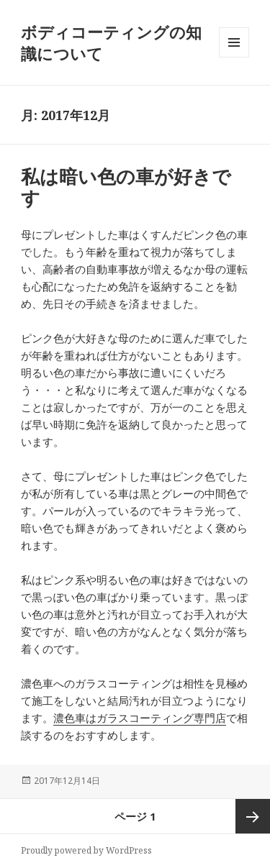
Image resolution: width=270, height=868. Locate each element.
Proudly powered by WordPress (86, 850)
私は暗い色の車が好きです (126, 187)
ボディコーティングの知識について (111, 42)
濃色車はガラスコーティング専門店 (140, 718)
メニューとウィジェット (234, 57)
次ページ (253, 816)
